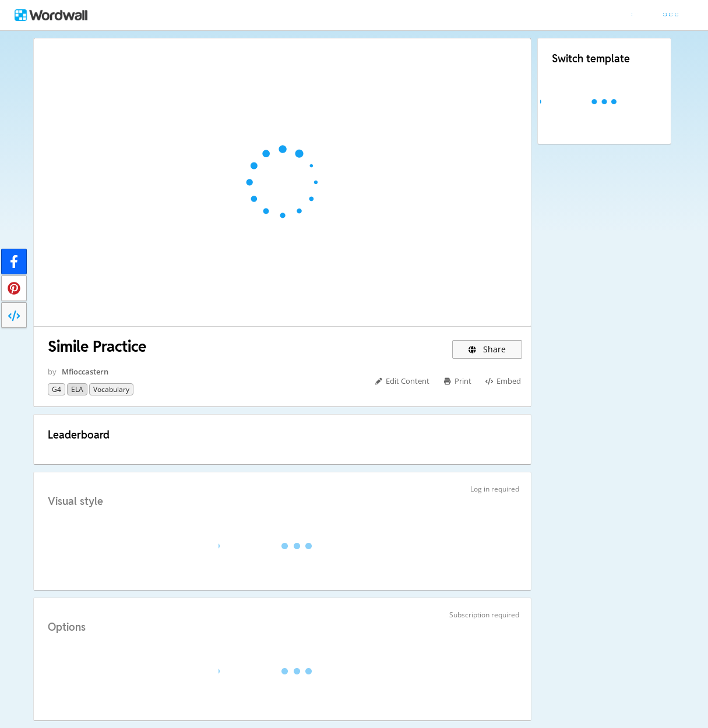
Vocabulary (111, 389)
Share (487, 349)
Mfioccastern (85, 372)
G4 (57, 389)
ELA (77, 389)
